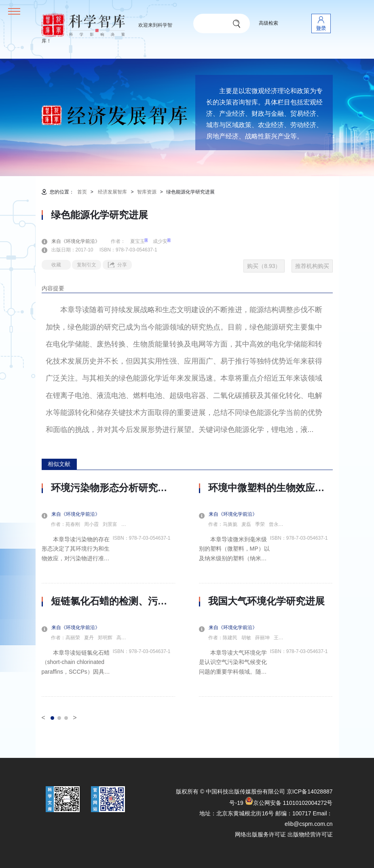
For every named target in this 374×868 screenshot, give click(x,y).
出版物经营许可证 (310, 834)
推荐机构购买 (312, 266)
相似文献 (59, 464)
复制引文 (87, 265)
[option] (109, 589)
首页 (82, 192)
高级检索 (268, 23)
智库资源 (147, 192)
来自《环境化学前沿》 (80, 241)
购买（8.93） (264, 266)
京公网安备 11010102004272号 (289, 803)
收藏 (56, 265)
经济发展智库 (112, 192)
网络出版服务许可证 (260, 834)
